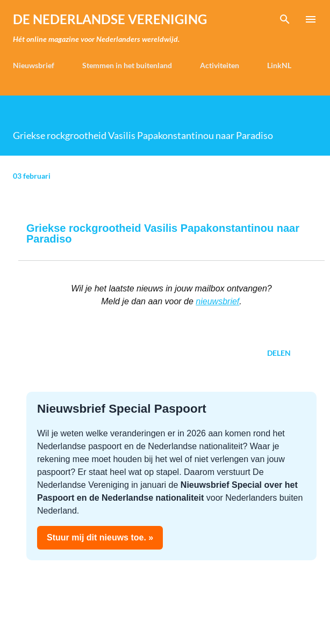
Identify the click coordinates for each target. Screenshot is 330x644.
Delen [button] (279, 353)
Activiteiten (220, 65)
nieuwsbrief (217, 301)
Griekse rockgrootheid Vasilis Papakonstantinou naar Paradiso (163, 233)
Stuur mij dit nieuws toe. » (100, 537)
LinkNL (279, 65)
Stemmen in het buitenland (127, 65)
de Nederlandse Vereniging (110, 19)
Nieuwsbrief (34, 65)
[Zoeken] (285, 19)
